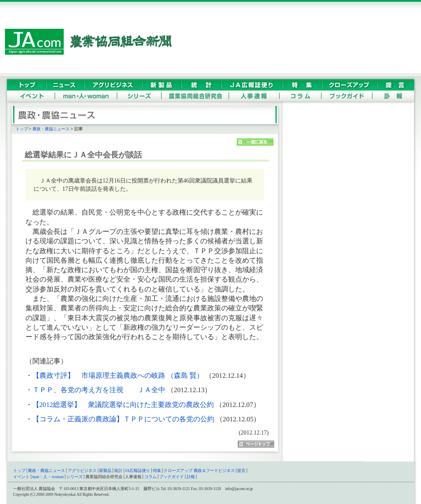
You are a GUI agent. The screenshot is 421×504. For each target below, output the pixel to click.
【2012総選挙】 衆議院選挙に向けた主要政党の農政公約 (123, 405)
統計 (118, 470)
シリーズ (74, 477)
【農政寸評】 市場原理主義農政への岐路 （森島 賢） (118, 376)
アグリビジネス (82, 470)
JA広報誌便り (138, 470)
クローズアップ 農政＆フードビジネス (199, 470)
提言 (241, 470)
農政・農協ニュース (51, 129)
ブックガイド (171, 477)
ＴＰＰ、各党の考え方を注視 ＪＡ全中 (99, 390)
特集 (157, 470)
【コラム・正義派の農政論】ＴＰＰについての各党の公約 (123, 419)
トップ (22, 129)
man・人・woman (48, 477)
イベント (21, 477)
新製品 (105, 470)
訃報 (191, 477)
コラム (150, 477)
